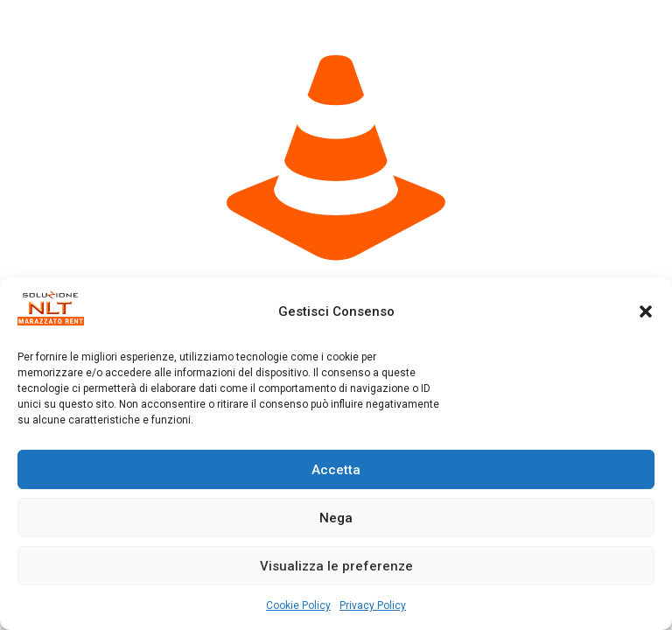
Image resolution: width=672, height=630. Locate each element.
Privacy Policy (373, 605)
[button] (646, 311)
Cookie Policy (298, 605)
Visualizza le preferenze (336, 566)
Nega (336, 518)
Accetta (336, 470)
